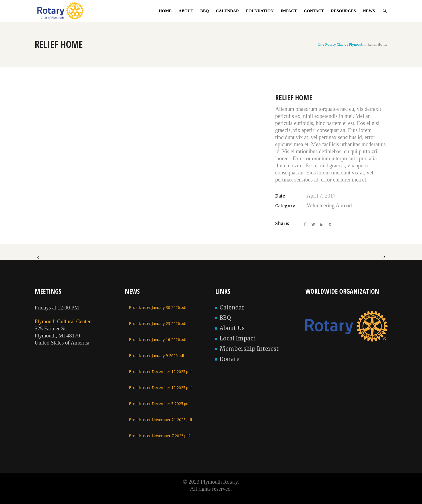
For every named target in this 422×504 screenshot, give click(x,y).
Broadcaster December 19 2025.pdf (160, 372)
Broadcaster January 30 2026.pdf (158, 307)
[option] (150, 98)
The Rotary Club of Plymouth (341, 45)
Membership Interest (249, 349)
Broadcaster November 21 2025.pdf (161, 420)
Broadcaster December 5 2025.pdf (159, 404)
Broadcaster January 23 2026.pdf (158, 323)
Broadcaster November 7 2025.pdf (159, 436)
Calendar (232, 307)
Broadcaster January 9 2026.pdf (157, 356)
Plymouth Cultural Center (63, 321)
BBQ (225, 318)
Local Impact (238, 338)
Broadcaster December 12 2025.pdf (160, 388)
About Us (232, 328)
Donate (229, 359)
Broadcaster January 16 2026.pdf (158, 339)
